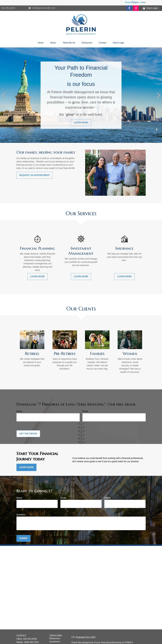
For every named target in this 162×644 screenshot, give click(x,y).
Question (21, 515)
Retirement (55, 638)
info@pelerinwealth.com (42, 8)
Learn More (27, 467)
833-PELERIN (8, 8)
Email (85, 411)
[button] (41, 43)
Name (19, 411)
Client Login (150, 8)
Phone (107, 498)
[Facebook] (129, 8)
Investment (55, 642)
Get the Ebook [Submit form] (28, 434)
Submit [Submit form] (23, 538)
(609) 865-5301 (31, 642)
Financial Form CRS (86, 637)
